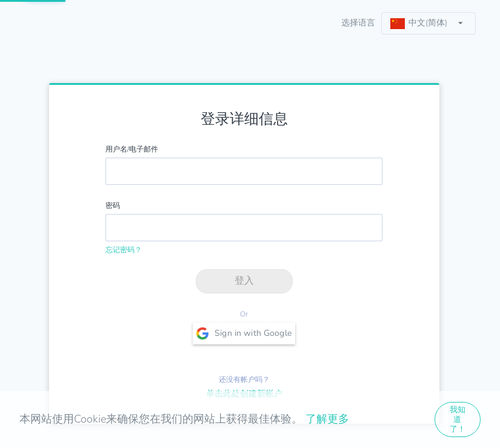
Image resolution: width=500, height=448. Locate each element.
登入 (244, 281)
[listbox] (428, 23)
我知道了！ (458, 420)
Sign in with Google (244, 333)
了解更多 (327, 419)
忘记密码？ (124, 250)
